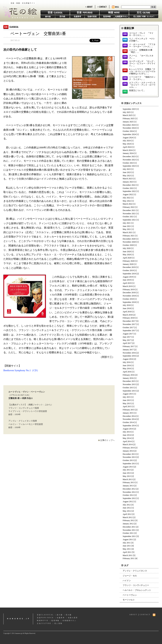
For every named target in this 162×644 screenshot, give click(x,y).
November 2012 (129, 492)
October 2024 (128, 131)
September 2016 (129, 356)
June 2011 (127, 546)
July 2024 (127, 141)
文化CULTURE (44, 623)
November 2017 (129, 324)
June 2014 (127, 435)
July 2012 (127, 505)
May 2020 (127, 255)
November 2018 (129, 296)
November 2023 (129, 160)
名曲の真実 (92, 16)
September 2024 (129, 134)
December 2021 (129, 210)
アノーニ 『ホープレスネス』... (141, 57)
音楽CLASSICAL (45, 615)
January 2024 (128, 153)
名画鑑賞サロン (122, 16)
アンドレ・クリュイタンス (135, 571)
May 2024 (127, 144)
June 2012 (127, 508)
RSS (115, 7)
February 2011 (129, 558)
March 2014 (128, 444)
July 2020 (127, 248)
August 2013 (128, 467)
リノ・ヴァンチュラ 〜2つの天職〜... (142, 40)
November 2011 (129, 530)
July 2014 (127, 432)
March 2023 (128, 179)
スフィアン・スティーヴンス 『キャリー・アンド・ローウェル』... (142, 85)
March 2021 (128, 232)
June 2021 (127, 226)
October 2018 (128, 299)
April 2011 (127, 552)
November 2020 (129, 242)
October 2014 (128, 422)
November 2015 (129, 384)
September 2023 (129, 166)
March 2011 (128, 555)
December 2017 (129, 321)
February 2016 (129, 375)
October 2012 (128, 495)
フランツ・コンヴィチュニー (136, 585)
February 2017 (129, 346)
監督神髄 (107, 16)
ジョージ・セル (130, 576)
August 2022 (128, 194)
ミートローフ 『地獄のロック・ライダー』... (142, 78)
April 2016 (127, 372)
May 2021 (127, 229)
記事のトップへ (107, 440)
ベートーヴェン (130, 595)
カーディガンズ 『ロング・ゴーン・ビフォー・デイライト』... (142, 64)
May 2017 (127, 340)
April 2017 (127, 343)
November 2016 (129, 353)
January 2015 (128, 413)
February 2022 (129, 207)
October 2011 (128, 533)
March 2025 (128, 115)
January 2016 (128, 378)
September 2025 (129, 109)
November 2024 (129, 128)
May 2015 (127, 403)
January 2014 (128, 451)
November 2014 (129, 419)
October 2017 (128, 327)
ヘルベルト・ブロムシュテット (137, 590)
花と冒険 (144, 16)
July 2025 (127, 112)
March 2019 (128, 286)
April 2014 (127, 441)
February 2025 (129, 119)
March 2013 (128, 479)
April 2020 (127, 258)
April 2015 (127, 406)
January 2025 (128, 122)
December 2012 (129, 489)
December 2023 (129, 156)
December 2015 (129, 381)
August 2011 (128, 540)
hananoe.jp (18, 619)
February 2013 (129, 482)
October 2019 (128, 270)
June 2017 (127, 337)
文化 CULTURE (144, 12)
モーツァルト (129, 600)
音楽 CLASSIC (55, 12)
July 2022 (127, 198)
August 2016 (128, 359)
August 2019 (128, 277)
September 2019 (129, 274)
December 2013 (129, 454)
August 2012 (128, 502)
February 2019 (129, 290)
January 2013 (128, 486)
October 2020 (128, 245)
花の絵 (18, 9)
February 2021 (129, 236)
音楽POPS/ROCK (45, 618)
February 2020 (129, 261)
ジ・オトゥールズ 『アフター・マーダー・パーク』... (142, 46)
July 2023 (127, 169)
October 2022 (128, 188)
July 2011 (127, 543)
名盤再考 (77, 16)
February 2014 (129, 448)
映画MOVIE (43, 621)
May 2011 (127, 549)
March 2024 (128, 150)
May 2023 (127, 176)
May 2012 (127, 511)
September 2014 (129, 426)
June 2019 (127, 280)
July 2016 (127, 362)
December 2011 (129, 527)
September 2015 (129, 391)
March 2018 (128, 315)
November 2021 (129, 214)
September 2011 (129, 536)
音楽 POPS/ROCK (85, 12)
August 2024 (128, 138)
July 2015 (127, 397)
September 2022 (129, 191)
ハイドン (127, 581)
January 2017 (128, 350)
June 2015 (127, 400)
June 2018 (127, 308)
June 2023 (127, 172)
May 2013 (127, 476)
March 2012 (128, 517)
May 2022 (127, 201)
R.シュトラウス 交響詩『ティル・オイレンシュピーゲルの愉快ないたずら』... (142, 71)
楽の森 (48, 16)
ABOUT (89, 7)
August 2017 (128, 334)
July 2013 (127, 470)
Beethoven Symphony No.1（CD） (21, 370)
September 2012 (129, 498)
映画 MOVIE (114, 12)
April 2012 (127, 514)
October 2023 (128, 163)
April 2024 (127, 147)
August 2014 (128, 429)
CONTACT (102, 7)
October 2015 (128, 388)
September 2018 (129, 302)
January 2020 (128, 264)
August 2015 (128, 394)
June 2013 (127, 473)
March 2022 (128, 204)
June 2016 (127, 365)
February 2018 (129, 318)
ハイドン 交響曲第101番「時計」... (141, 51)
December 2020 (129, 239)
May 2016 (127, 369)
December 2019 (129, 267)
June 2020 (127, 252)
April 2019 (127, 283)
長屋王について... (137, 91)
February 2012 (129, 520)
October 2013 (128, 460)
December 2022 (129, 185)
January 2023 (128, 182)
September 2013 (129, 464)
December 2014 (129, 416)
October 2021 (128, 217)
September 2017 (129, 331)
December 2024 (129, 125)
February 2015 (129, 410)
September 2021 (129, 220)
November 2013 (129, 457)
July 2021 (127, 223)
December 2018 (129, 293)
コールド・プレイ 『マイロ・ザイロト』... (141, 34)
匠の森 (62, 16)
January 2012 (128, 524)
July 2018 (127, 305)
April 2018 (127, 312)
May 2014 (127, 438)
